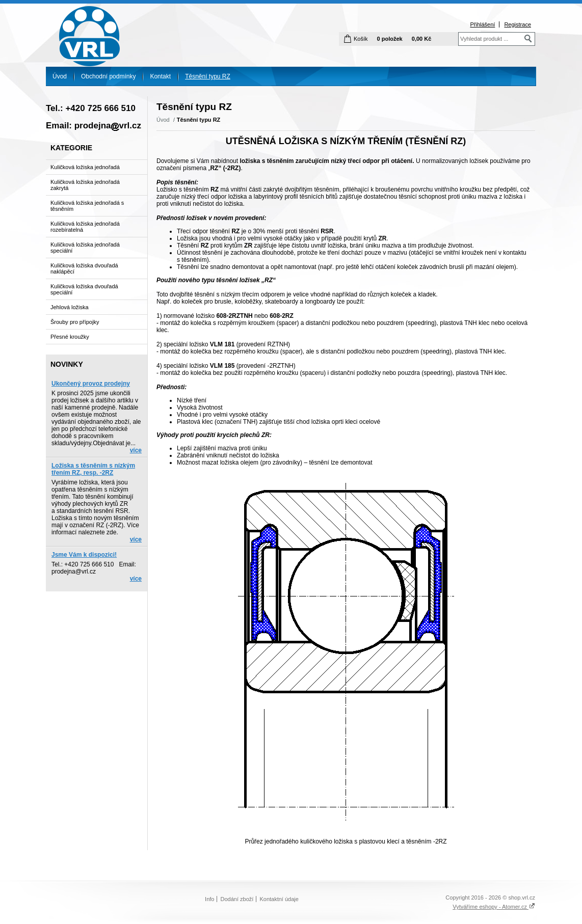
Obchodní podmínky (108, 76)
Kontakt (160, 76)
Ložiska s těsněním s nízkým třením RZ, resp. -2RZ (93, 469)
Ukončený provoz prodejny (91, 384)
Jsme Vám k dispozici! (84, 555)
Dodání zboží (237, 899)
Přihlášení (482, 24)
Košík (361, 39)
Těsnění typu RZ (208, 76)
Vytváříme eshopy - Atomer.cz (494, 907)
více (136, 450)
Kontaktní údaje (279, 899)
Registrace (518, 24)
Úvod (60, 76)
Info (209, 899)
